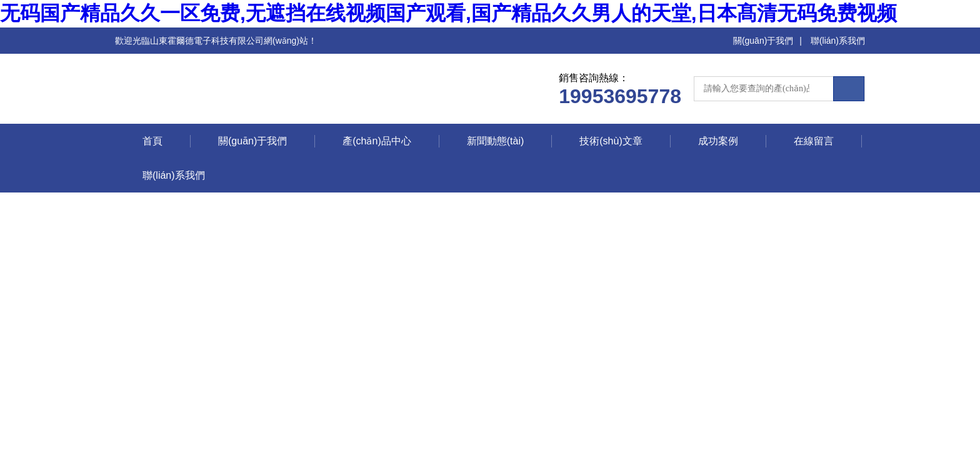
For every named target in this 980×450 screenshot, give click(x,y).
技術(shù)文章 (611, 141)
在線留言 (814, 141)
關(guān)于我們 (763, 41)
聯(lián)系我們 (838, 41)
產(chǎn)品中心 (377, 141)
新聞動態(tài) (496, 141)
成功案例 (718, 141)
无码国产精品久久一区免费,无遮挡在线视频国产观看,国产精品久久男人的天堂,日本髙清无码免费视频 (448, 13)
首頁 (152, 141)
